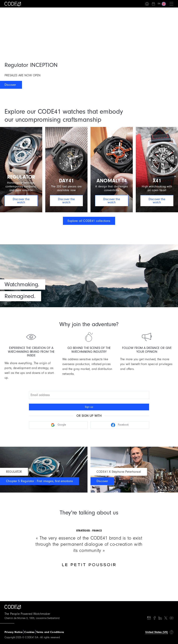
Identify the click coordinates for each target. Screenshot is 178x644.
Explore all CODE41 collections (89, 221)
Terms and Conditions (50, 632)
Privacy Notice (14, 632)
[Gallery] (89, 543)
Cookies (29, 632)
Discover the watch (21, 201)
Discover (10, 85)
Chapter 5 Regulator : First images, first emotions (40, 481)
